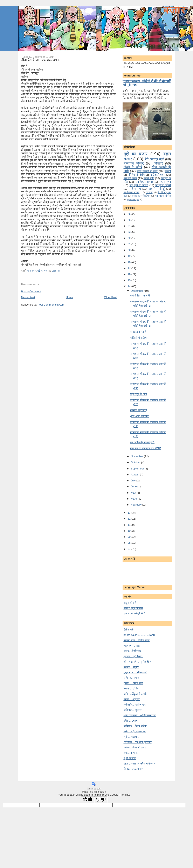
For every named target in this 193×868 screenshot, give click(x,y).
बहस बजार (31, 271)
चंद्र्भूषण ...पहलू (132, 646)
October (136, 462)
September (138, 469)
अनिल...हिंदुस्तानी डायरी (135, 694)
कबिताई (158, 163)
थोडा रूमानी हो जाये (147, 171)
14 (130, 286)
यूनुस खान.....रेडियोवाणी (135, 672)
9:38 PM (56, 271)
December (137, 291)
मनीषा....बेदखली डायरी (135, 747)
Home (70, 297)
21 (130, 244)
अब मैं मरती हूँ (157, 189)
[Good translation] (88, 800)
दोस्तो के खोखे (133, 167)
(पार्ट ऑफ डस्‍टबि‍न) (140, 416)
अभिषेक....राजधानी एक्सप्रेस (138, 742)
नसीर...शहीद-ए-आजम (135, 731)
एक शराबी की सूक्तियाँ (134, 613)
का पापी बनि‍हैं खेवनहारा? (142, 442)
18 (130, 262)
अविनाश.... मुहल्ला (133, 710)
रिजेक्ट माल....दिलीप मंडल (137, 640)
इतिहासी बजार (158, 175)
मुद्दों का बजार (43, 271)
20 (130, 250)
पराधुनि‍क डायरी (163, 185)
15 (130, 280)
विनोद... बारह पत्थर (133, 769)
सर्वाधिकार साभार (144, 182)
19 (130, 256)
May (134, 493)
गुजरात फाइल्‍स (133, 199)
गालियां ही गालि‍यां (139, 338)
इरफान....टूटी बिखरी (133, 656)
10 (130, 531)
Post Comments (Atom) (51, 305)
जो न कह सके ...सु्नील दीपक (138, 662)
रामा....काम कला (132, 753)
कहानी (168, 171)
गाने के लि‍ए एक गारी (140, 296)
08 (130, 543)
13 (130, 513)
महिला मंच (135, 189)
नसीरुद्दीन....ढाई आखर (135, 705)
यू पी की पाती (130, 758)
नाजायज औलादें (134, 163)
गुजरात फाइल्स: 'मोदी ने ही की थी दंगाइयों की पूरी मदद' (147, 83)
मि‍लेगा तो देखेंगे (137, 175)
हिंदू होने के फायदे (139, 185)
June (134, 486)
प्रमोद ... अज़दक (132, 699)
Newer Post (28, 297)
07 (130, 549)
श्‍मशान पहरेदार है (139, 410)
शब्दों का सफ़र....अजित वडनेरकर (140, 715)
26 (130, 214)
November (137, 456)
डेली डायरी (129, 630)
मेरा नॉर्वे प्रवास (130, 178)
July (134, 480)
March (135, 499)
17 (130, 268)
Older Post (110, 297)
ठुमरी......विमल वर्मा (133, 683)
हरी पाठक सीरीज (163, 196)
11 (130, 525)
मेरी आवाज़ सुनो (154, 159)
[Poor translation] (101, 800)
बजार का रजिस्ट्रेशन (141, 196)
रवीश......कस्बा (131, 721)
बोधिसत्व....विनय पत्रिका (135, 726)
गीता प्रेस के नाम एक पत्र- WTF (41, 60)
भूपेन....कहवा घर (132, 737)
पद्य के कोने (149, 178)
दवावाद (149, 192)
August (135, 475)
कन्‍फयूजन (166, 182)
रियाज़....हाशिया (131, 689)
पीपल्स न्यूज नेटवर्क (133, 608)
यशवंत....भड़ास (131, 667)
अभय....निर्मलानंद (132, 651)
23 (130, 232)
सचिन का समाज (132, 678)
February (137, 505)
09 (130, 537)
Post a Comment (31, 291)
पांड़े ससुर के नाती (139, 394)
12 (130, 519)
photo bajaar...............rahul (140, 635)
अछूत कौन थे (130, 603)
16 (130, 274)
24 (130, 226)
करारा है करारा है (138, 332)
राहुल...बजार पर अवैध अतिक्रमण (140, 764)
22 (130, 238)
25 (130, 220)
